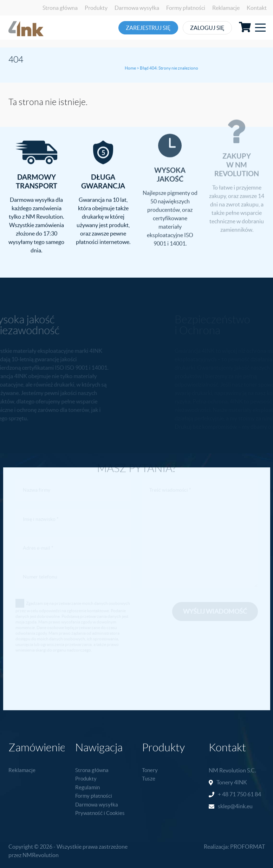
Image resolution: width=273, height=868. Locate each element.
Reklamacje (226, 8)
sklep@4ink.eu (235, 806)
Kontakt (257, 8)
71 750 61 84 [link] (245, 794)
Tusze (149, 779)
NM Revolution (227, 770)
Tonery (150, 770)
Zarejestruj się (152, 28)
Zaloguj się (223, 28)
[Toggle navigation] (260, 28)
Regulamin (87, 787)
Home (130, 68)
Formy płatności (186, 8)
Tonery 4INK (232, 782)
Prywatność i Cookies (100, 813)
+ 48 (224, 794)
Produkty (96, 8)
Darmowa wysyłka (137, 8)
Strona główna (60, 8)
